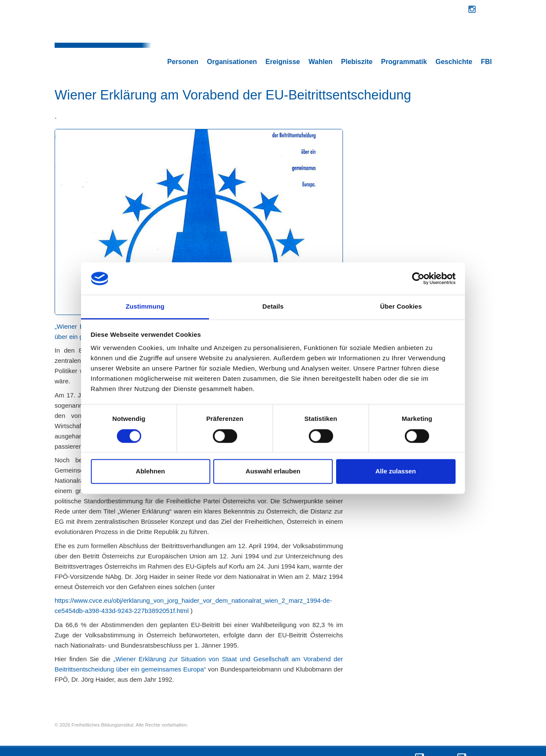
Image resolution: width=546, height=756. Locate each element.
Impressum (479, 743)
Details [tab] (273, 307)
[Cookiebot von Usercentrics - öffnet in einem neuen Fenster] (418, 278)
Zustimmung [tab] (145, 307)
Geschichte (454, 40)
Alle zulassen (396, 471)
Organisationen (232, 40)
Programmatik (404, 40)
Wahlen (320, 40)
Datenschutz (438, 743)
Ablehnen (150, 471)
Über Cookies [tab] (401, 307)
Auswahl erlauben (273, 471)
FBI (486, 40)
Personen (183, 40)
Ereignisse (283, 40)
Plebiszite (357, 40)
